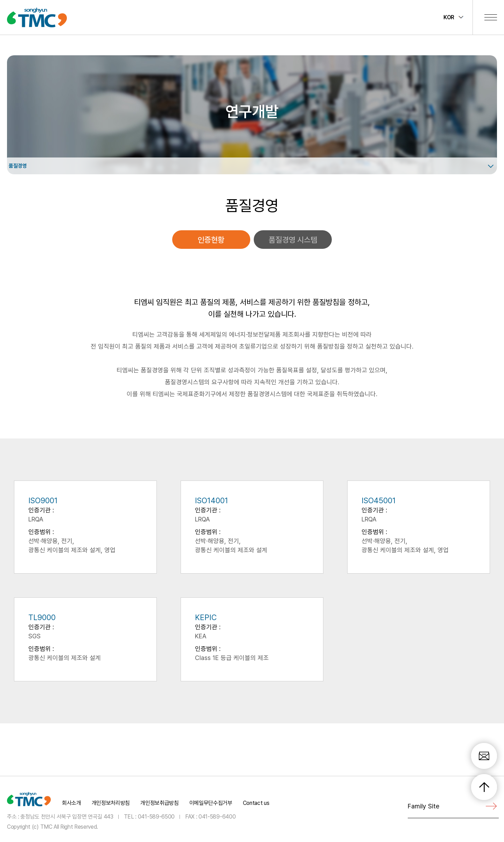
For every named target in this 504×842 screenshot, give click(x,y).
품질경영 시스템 (293, 240)
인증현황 (211, 240)
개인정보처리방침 (111, 803)
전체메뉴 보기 (491, 17)
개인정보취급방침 (159, 803)
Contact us (256, 803)
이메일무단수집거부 (211, 803)
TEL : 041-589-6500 (149, 816)
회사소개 (72, 803)
